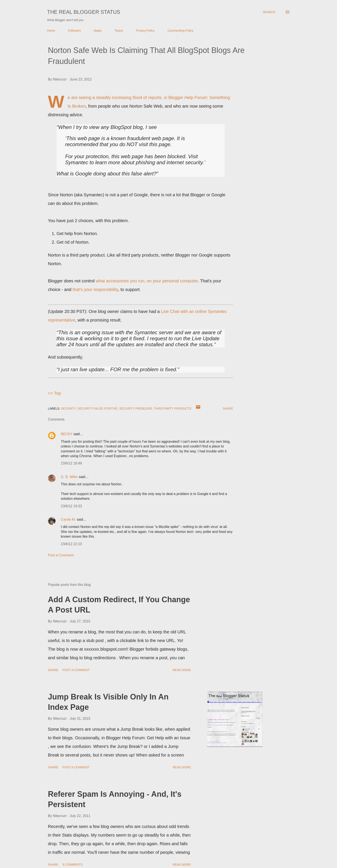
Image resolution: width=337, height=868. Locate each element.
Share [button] (228, 408)
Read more (182, 670)
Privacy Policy (145, 31)
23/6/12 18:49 (71, 463)
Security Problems (136, 408)
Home (51, 31)
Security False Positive (98, 408)
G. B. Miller (69, 477)
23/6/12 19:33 (71, 506)
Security (68, 408)
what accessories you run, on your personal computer (147, 281)
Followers (74, 31)
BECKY (67, 434)
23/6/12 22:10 (71, 544)
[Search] (269, 12)
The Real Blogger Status (84, 12)
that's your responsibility (95, 289)
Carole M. (68, 519)
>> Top (55, 393)
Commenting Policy (181, 31)
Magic (98, 31)
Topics (119, 31)
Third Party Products (172, 408)
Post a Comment (61, 555)
